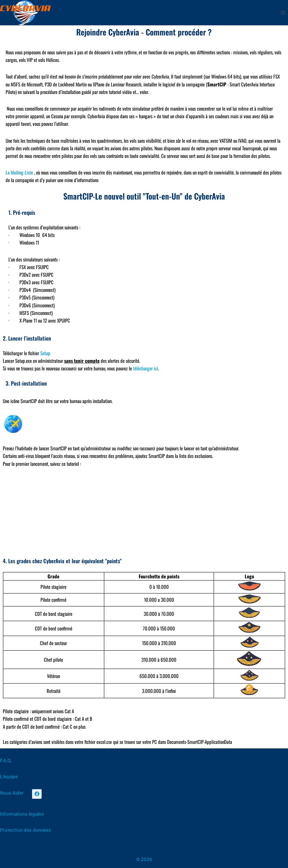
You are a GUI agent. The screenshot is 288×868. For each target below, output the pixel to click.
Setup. (46, 353)
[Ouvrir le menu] (283, 13)
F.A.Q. (6, 760)
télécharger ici (146, 368)
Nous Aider (12, 793)
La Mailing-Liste (19, 172)
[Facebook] (37, 794)
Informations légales (22, 814)
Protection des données (25, 830)
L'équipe (9, 777)
